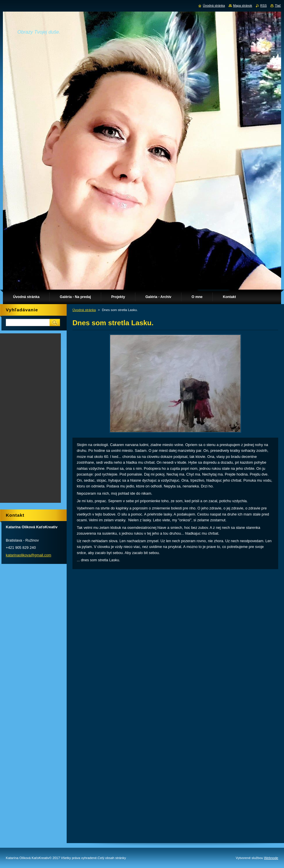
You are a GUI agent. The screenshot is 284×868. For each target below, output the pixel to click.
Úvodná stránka (84, 310)
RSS (263, 6)
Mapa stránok (243, 6)
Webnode (271, 858)
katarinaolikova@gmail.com (29, 555)
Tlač (278, 6)
